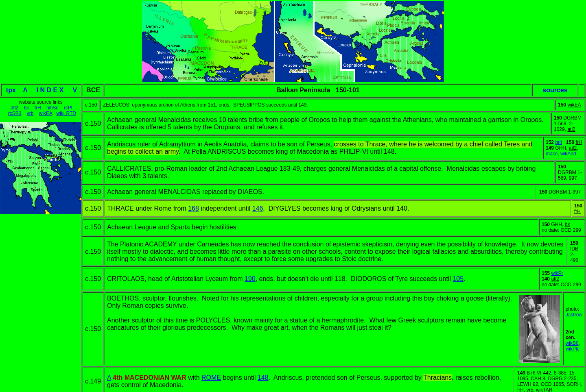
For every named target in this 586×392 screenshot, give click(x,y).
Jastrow (574, 315)
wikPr (557, 273)
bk (27, 108)
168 (194, 208)
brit (559, 142)
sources (555, 90)
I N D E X (50, 90)
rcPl (68, 108)
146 (258, 208)
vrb (30, 113)
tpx (11, 90)
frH (38, 108)
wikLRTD (66, 113)
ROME (211, 378)
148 (263, 378)
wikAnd (568, 154)
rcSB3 (15, 113)
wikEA (46, 113)
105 (458, 279)
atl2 (14, 108)
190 (250, 279)
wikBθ (572, 343)
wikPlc (573, 349)
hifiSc (52, 108)
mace (552, 154)
